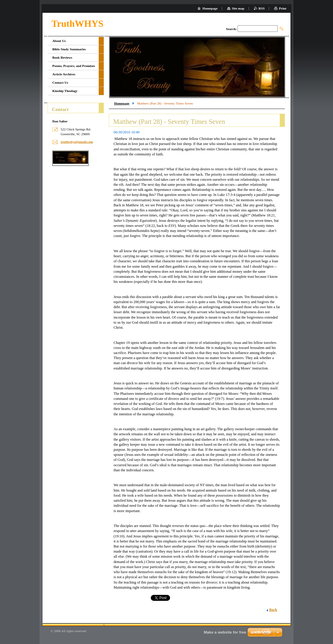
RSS (262, 8)
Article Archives (64, 74)
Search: (231, 29)
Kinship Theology (65, 91)
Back (273, 610)
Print (283, 8)
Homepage (122, 103)
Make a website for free (225, 632)
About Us (59, 41)
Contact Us (60, 82)
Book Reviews (62, 57)
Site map (238, 8)
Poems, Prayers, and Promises (74, 66)
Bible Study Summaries (69, 49)
